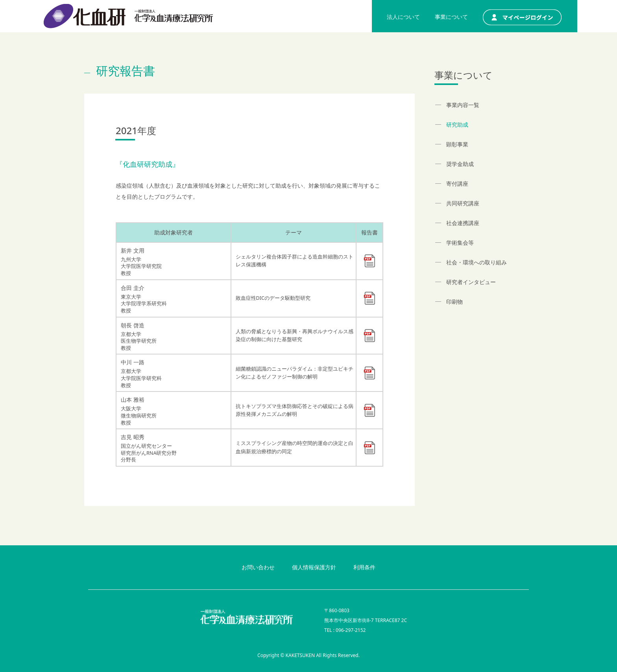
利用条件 (364, 567)
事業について (451, 17)
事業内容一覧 (463, 105)
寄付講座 (457, 184)
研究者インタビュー (471, 282)
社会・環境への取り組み (477, 262)
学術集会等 (460, 243)
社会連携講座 (463, 223)
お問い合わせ (258, 567)
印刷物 (454, 302)
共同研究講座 (463, 203)
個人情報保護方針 (314, 567)
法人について (403, 17)
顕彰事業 (457, 144)
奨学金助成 (460, 164)
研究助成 (457, 125)
